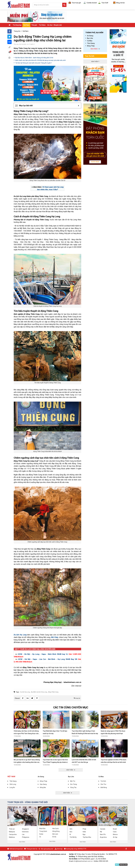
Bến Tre (73, 781)
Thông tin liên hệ (32, 849)
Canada (103, 829)
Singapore (25, 829)
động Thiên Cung (53, 692)
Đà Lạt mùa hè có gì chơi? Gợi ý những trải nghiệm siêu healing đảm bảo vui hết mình (27, 762)
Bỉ (70, 834)
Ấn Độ (54, 837)
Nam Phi (103, 834)
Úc (40, 837)
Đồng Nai (43, 787)
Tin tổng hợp (17, 25)
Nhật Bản (42, 829)
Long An (12, 787)
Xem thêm (22, 842)
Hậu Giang (43, 784)
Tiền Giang (91, 43)
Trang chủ (17, 31)
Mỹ (101, 832)
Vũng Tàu (73, 787)
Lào (23, 834)
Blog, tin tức (119, 3)
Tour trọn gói (75, 3)
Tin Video (42, 25)
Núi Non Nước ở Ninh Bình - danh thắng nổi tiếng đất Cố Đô (34, 58)
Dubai (41, 834)
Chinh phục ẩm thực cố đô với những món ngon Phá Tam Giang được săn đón (26, 734)
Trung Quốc (43, 831)
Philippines (26, 837)
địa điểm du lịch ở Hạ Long (39, 692)
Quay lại (77, 698)
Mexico (115, 834)
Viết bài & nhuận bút (16, 849)
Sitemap (60, 849)
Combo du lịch (90, 3)
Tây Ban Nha (87, 837)
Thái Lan (12, 829)
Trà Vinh (103, 781)
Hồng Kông (56, 831)
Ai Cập (115, 837)
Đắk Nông (104, 787)
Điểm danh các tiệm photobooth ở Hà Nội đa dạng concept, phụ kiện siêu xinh (40, 60)
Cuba (115, 832)
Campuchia (13, 834)
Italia (84, 832)
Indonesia (25, 832)
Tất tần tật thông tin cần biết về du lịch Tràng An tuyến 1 (34, 63)
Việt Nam (26, 25)
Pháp (84, 829)
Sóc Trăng (74, 784)
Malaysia (12, 832)
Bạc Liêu (90, 38)
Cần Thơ (103, 784)
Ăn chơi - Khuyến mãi (55, 25)
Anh (71, 829)
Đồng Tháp (91, 46)
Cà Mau (90, 41)
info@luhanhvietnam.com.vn (83, 861)
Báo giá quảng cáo (47, 849)
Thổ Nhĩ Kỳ (73, 837)
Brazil (115, 829)
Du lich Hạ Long (25, 692)
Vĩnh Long (13, 784)
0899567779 (82, 849)
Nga (84, 834)
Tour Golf (103, 3)
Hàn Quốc (56, 829)
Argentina (103, 837)
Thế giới (34, 25)
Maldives (12, 837)
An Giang (90, 36)
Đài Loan (55, 834)
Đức (71, 832)
